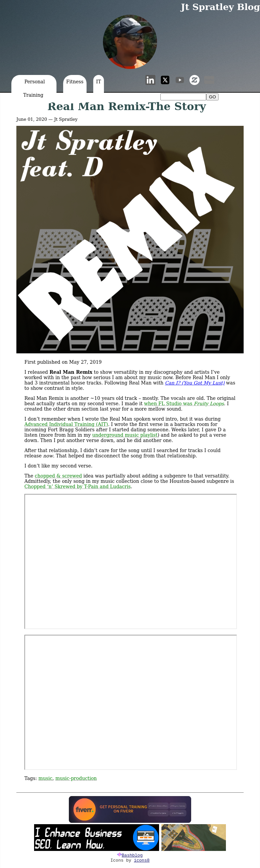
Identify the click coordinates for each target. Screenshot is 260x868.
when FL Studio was (184, 404)
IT (99, 82)
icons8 (142, 860)
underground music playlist (125, 435)
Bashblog (132, 855)
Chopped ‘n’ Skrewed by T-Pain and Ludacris (78, 487)
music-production (76, 778)
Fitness (75, 82)
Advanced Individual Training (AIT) (66, 424)
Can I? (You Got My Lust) (195, 383)
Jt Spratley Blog (220, 7)
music (45, 778)
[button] (130, 42)
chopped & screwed (58, 476)
